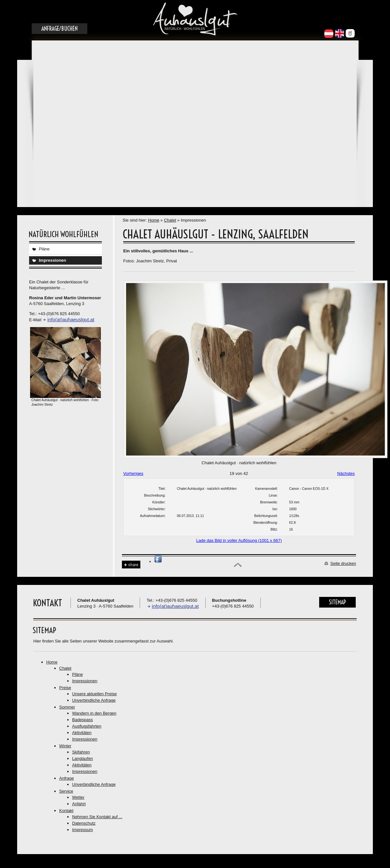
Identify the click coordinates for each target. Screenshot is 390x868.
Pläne (44, 249)
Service (66, 791)
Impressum (82, 830)
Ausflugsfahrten (87, 726)
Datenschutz (84, 823)
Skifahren (81, 752)
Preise (65, 688)
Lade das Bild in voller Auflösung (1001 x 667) (239, 540)
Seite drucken (343, 563)
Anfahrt (79, 804)
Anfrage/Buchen (60, 29)
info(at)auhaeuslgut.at (71, 319)
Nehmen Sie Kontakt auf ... (97, 817)
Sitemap (337, 602)
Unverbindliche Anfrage (94, 700)
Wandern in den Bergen (94, 713)
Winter (65, 746)
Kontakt (66, 811)
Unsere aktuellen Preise (94, 694)
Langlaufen (82, 758)
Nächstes (346, 473)
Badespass (82, 720)
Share (131, 565)
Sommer (67, 707)
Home (154, 220)
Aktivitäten (82, 733)
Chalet (170, 220)
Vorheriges (133, 473)
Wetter (78, 797)
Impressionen (53, 260)
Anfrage (67, 778)
